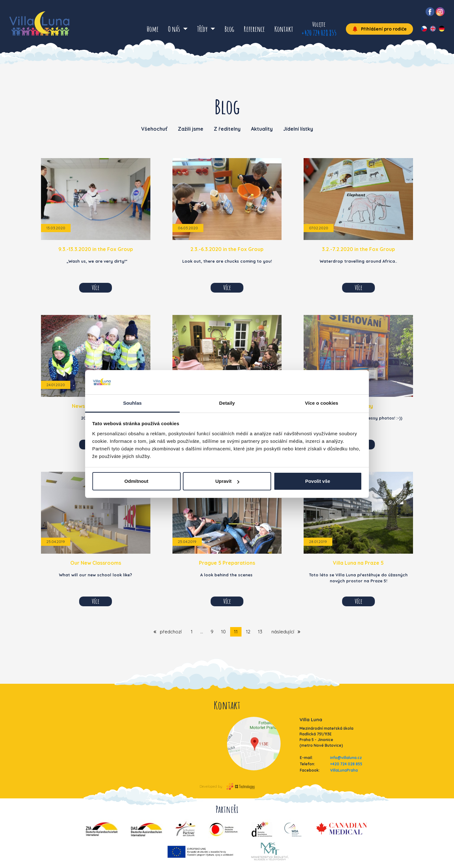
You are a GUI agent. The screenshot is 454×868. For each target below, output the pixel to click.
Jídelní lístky (298, 129)
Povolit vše (318, 481)
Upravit (227, 481)
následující (286, 632)
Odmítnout (137, 481)
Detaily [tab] (227, 403)
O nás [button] (175, 29)
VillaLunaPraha (344, 770)
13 (260, 632)
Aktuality (262, 129)
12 (248, 632)
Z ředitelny (227, 129)
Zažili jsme (191, 129)
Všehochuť (154, 129)
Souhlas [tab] (132, 403)
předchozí (168, 632)
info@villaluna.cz (346, 758)
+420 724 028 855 (319, 33)
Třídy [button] (203, 29)
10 (223, 632)
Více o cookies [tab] (322, 403)
